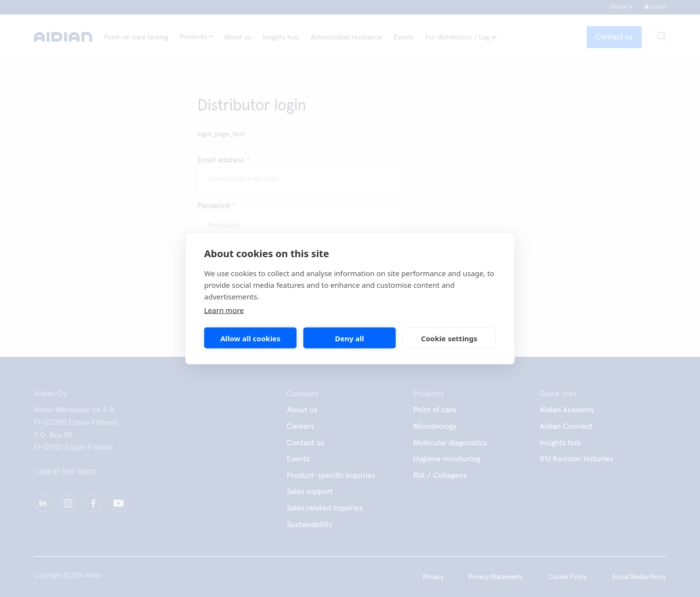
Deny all (350, 338)
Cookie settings (449, 338)
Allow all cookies (250, 338)
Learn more (224, 310)
